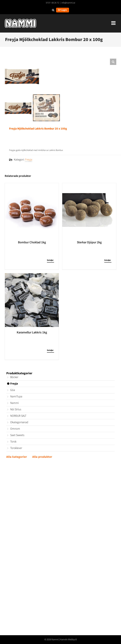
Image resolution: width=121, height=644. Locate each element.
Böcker (14, 377)
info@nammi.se (68, 3)
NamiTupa (16, 397)
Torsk (13, 442)
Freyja (29, 160)
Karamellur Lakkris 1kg (32, 332)
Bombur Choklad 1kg (32, 242)
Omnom (15, 429)
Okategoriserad (19, 422)
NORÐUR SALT (18, 416)
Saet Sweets (17, 435)
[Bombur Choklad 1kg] (32, 210)
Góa (13, 390)
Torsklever (16, 448)
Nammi (14, 403)
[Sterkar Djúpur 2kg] (89, 210)
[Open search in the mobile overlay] (53, 10)
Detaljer (50, 260)
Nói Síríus (16, 409)
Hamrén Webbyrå (68, 640)
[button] (113, 62)
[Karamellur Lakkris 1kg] (32, 300)
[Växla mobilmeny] (114, 23)
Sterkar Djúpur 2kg (89, 242)
